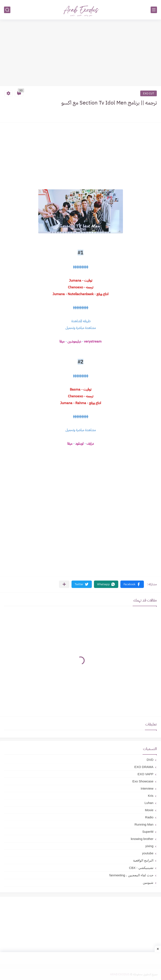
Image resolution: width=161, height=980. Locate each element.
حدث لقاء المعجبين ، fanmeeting (131, 875)
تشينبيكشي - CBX (141, 868)
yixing (149, 846)
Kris (151, 796)
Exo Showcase (143, 781)
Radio (149, 817)
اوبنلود (79, 444)
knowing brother (142, 839)
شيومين (148, 883)
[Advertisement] (80, 53)
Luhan (149, 803)
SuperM (148, 832)
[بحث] (7, 10)
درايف (90, 444)
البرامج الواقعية (143, 860)
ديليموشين (74, 341)
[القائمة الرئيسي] (154, 10)
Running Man (144, 824)
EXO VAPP (145, 774)
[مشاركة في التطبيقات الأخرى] (64, 584)
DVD (150, 760)
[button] (132, 584)
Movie (149, 810)
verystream (93, 341)
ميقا (62, 341)
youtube (148, 853)
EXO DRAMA (144, 767)
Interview (147, 788)
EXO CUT (149, 93)
